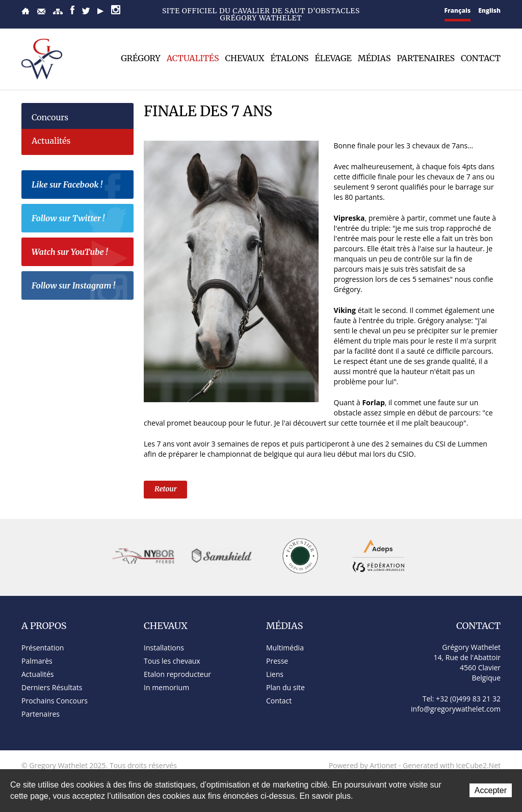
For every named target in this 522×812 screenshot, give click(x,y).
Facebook (72, 10)
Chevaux (245, 58)
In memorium (166, 687)
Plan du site (58, 11)
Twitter (86, 11)
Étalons (289, 58)
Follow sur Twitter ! (80, 220)
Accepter (491, 790)
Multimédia (285, 648)
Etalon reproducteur (177, 674)
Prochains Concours (55, 701)
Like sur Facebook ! (80, 186)
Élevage (333, 58)
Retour (165, 489)
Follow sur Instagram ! (80, 287)
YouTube (100, 11)
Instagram (116, 10)
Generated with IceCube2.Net (452, 765)
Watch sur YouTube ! (80, 253)
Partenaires (426, 58)
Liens (275, 674)
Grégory (141, 58)
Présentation (43, 648)
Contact (41, 11)
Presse (277, 661)
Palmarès (37, 661)
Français (458, 10)
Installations (164, 648)
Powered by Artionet (363, 765)
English (489, 10)
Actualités (193, 58)
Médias (374, 58)
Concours (50, 117)
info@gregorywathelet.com (456, 709)
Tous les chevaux (172, 661)
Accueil (25, 11)
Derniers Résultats (52, 687)
